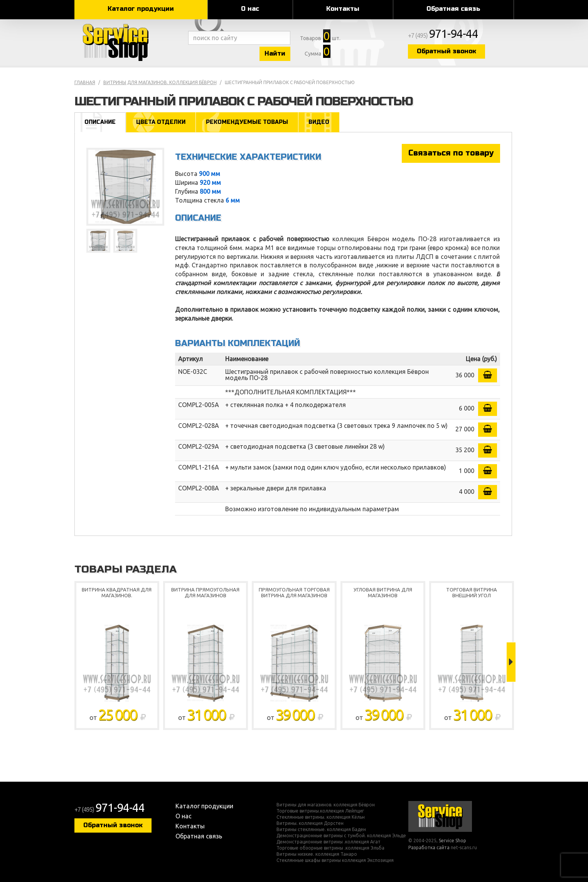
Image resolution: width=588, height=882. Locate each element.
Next (511, 662)
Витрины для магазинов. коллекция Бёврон (160, 82)
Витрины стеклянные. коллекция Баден (321, 830)
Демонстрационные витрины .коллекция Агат (329, 842)
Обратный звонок (446, 51)
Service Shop (129, 42)
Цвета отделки (161, 122)
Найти (275, 53)
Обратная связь (453, 9)
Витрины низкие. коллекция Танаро (317, 854)
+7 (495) (443, 35)
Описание (100, 122)
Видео (319, 122)
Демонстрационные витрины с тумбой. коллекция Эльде (341, 836)
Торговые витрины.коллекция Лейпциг (320, 811)
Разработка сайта (429, 847)
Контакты (343, 9)
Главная (85, 82)
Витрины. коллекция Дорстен (310, 823)
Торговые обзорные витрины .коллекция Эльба (330, 848)
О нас (250, 9)
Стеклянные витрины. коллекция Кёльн (321, 817)
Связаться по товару (451, 153)
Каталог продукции (141, 9)
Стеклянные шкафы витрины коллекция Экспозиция (335, 860)
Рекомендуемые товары (247, 122)
